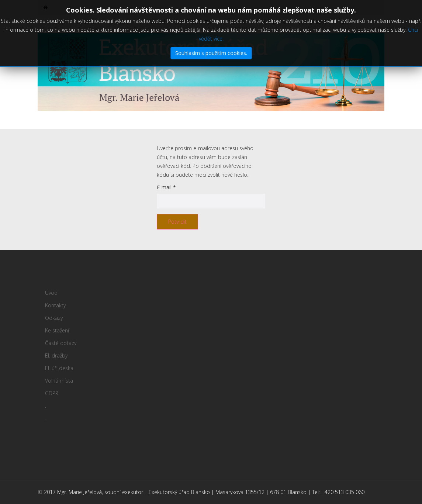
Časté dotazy (192, 22)
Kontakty (87, 22)
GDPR (346, 22)
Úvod (58, 22)
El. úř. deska (272, 22)
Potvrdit (177, 222)
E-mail (166, 187)
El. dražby (233, 22)
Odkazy (119, 22)
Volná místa (314, 22)
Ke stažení (152, 22)
